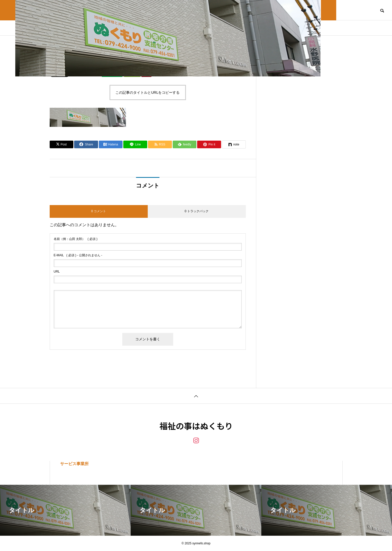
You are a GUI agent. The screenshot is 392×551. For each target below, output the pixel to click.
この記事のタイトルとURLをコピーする (147, 92)
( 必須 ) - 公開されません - (78, 255)
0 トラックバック (197, 211)
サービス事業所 (74, 464)
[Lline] (135, 144)
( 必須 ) (76, 239)
